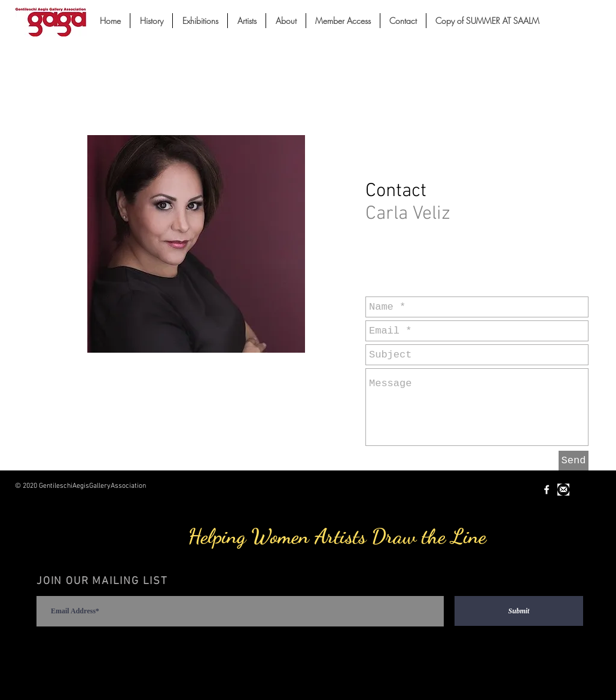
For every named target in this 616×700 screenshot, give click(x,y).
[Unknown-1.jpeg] (563, 490)
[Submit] (519, 611)
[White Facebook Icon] (547, 490)
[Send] (574, 461)
